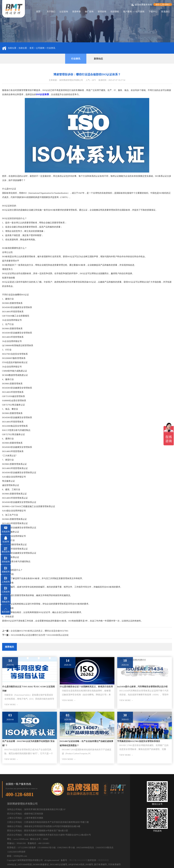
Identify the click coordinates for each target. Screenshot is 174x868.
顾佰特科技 (104, 860)
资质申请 (76, 12)
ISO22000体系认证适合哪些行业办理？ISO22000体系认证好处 (40, 635)
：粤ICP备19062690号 (77, 860)
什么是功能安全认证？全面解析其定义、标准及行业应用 (86, 687)
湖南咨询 (6, 602)
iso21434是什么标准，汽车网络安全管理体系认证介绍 (142, 687)
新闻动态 (98, 59)
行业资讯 (51, 48)
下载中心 (153, 12)
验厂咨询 (89, 12)
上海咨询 (6, 582)
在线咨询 (6, 532)
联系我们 (166, 12)
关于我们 (51, 12)
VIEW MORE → (11, 705)
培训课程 (115, 12)
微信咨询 (6, 552)
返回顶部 (6, 612)
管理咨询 (102, 12)
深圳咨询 (6, 562)
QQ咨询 (6, 542)
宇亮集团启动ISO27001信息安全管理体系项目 (139, 741)
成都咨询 (6, 572)
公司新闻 (140, 12)
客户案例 (127, 12)
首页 (38, 12)
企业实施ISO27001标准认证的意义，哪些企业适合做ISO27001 (40, 631)
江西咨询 (6, 592)
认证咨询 (64, 12)
